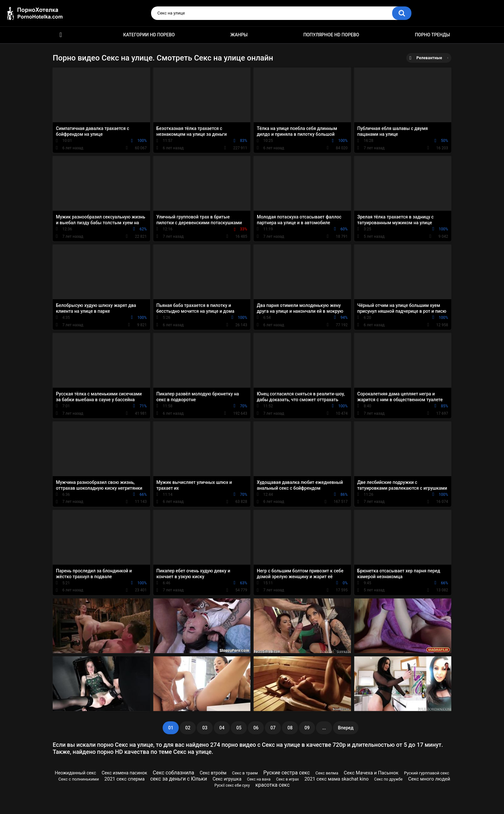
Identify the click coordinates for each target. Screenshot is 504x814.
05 (239, 728)
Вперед (346, 728)
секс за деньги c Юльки (179, 779)
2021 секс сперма (125, 779)
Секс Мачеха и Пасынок (371, 773)
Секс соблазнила (173, 773)
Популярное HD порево (331, 35)
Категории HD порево (149, 35)
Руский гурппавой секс (427, 773)
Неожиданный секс (76, 773)
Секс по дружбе (388, 779)
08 (290, 728)
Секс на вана (259, 779)
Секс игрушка (227, 779)
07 (273, 728)
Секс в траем (245, 773)
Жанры (239, 35)
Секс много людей (429, 779)
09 (307, 728)
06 (256, 728)
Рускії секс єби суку (232, 785)
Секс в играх (288, 779)
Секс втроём (213, 773)
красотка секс (273, 785)
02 (188, 728)
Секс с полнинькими (79, 779)
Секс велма (327, 773)
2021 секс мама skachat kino (337, 779)
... (324, 728)
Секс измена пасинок (124, 773)
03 (205, 728)
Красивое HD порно (61, 35)
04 (222, 728)
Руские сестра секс (287, 773)
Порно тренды (432, 35)
